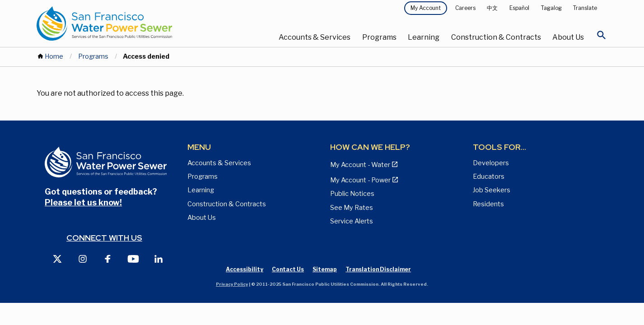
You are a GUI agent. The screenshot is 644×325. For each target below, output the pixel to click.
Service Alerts (352, 221)
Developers (491, 163)
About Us (568, 37)
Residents (488, 204)
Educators (489, 176)
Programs (379, 37)
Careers (465, 8)
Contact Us (288, 269)
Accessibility (245, 269)
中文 (492, 8)
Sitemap (325, 269)
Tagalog (551, 8)
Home (54, 56)
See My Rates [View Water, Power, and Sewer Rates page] (352, 208)
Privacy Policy (232, 284)
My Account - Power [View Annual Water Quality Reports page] (360, 180)
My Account (426, 8)
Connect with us (104, 238)
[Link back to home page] (132, 23)
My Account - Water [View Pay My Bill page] (360, 165)
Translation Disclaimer (378, 269)
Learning (424, 37)
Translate (585, 8)
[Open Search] (602, 37)
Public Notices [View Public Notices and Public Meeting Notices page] (352, 194)
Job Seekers (492, 190)
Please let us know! (83, 202)
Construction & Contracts (496, 37)
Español (519, 8)
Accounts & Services (315, 37)
